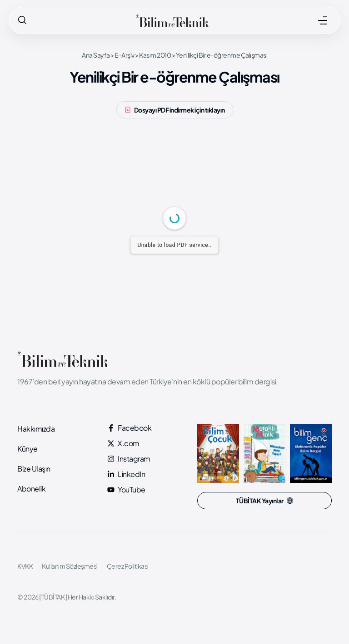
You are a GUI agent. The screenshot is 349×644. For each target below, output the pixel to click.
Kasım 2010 (155, 55)
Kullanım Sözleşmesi (70, 566)
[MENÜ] (323, 20)
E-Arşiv (125, 55)
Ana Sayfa (96, 55)
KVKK (25, 566)
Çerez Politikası (128, 566)
